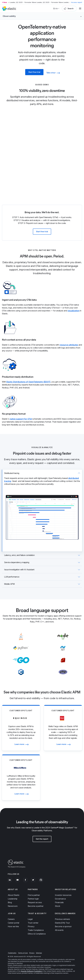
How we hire (13, 926)
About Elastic (14, 895)
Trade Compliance (36, 930)
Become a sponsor (63, 926)
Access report (77, 2)
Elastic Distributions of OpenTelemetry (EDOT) (28, 382)
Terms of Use (23, 953)
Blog (10, 902)
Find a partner (34, 895)
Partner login (33, 899)
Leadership (13, 899)
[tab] (42, 511)
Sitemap (39, 953)
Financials (59, 902)
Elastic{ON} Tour (62, 923)
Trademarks (12, 953)
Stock (58, 906)
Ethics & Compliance (37, 934)
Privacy (31, 926)
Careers (11, 919)
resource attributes (69, 345)
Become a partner (36, 906)
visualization (73, 311)
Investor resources (63, 895)
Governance (60, 899)
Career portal (13, 923)
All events (59, 930)
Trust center (33, 923)
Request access (35, 902)
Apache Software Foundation (31, 971)
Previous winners (62, 919)
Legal (30, 919)
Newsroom (13, 906)
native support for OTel (21, 419)
